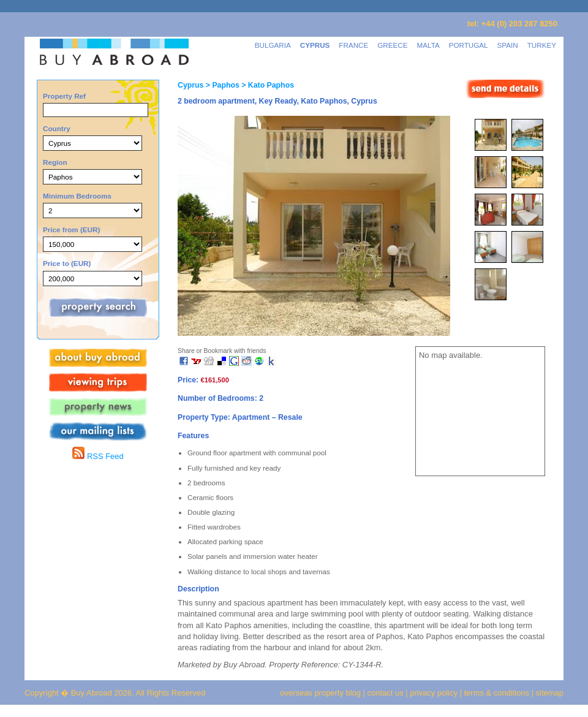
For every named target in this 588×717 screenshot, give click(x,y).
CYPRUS (315, 45)
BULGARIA (273, 45)
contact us (386, 693)
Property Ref (64, 96)
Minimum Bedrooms (77, 196)
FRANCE (353, 45)
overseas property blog (320, 693)
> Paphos (221, 85)
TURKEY (542, 45)
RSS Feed (98, 456)
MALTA (428, 45)
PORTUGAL (469, 45)
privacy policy (434, 693)
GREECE (392, 45)
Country (57, 128)
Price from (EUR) (71, 230)
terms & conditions (498, 693)
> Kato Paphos (267, 85)
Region (55, 162)
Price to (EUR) (67, 263)
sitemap (548, 693)
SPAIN (508, 45)
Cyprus (190, 85)
